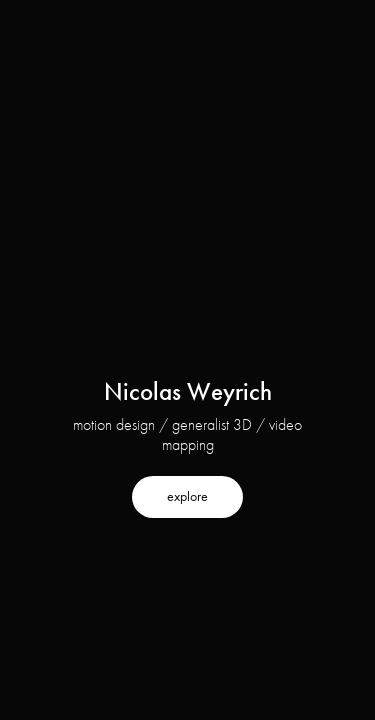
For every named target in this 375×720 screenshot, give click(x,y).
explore (187, 496)
